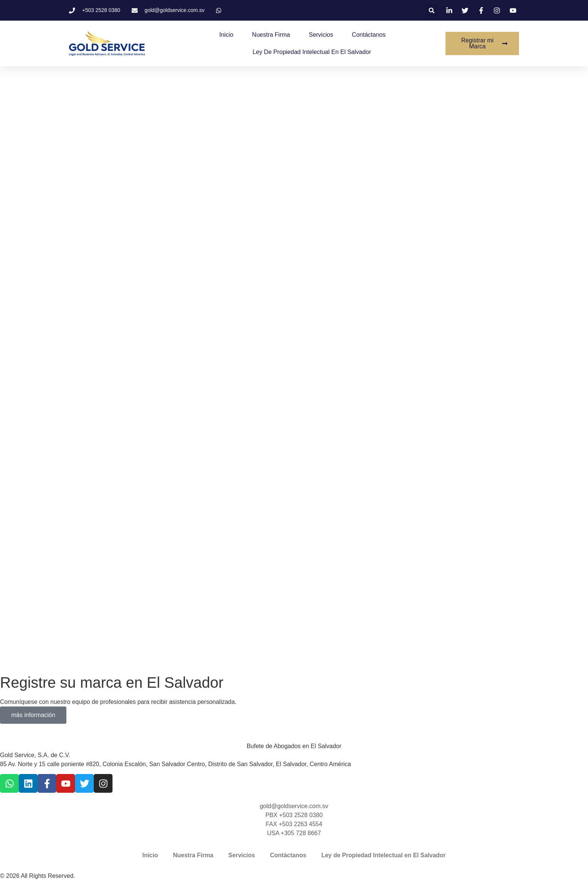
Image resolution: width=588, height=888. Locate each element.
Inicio (226, 35)
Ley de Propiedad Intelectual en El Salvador (312, 52)
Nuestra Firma (271, 35)
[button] (432, 10)
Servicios (321, 35)
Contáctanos (369, 35)
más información (33, 715)
